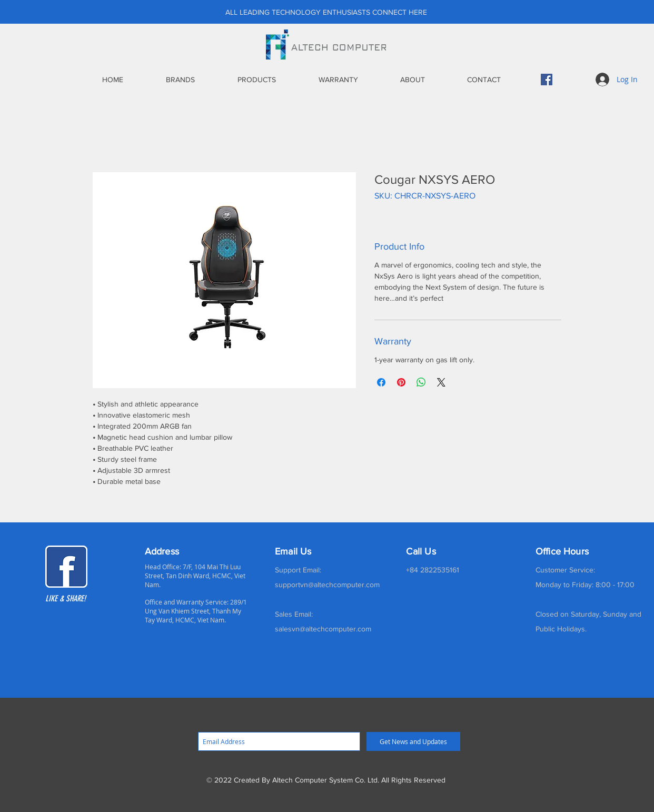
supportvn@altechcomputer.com (327, 585)
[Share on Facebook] (381, 382)
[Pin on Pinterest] (401, 382)
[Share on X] (441, 382)
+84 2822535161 (433, 570)
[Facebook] (547, 80)
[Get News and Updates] (413, 741)
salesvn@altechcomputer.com (323, 629)
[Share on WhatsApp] (421, 382)
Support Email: (298, 570)
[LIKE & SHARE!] (76, 599)
